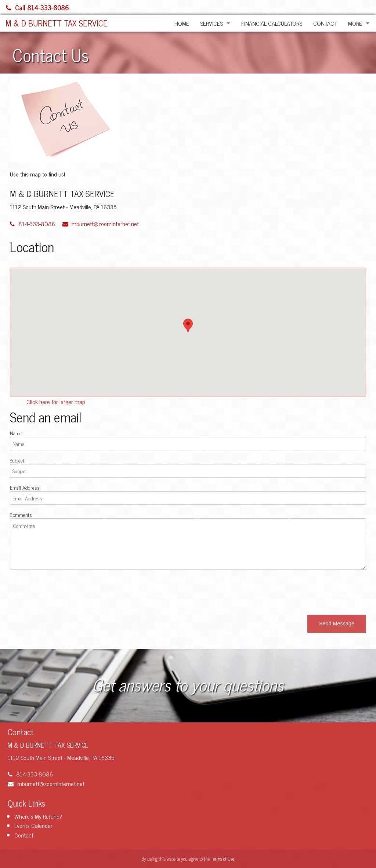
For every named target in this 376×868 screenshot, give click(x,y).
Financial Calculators (272, 23)
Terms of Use (223, 859)
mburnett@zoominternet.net (101, 224)
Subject (17, 460)
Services (211, 23)
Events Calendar (33, 825)
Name (16, 433)
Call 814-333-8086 (37, 7)
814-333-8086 (32, 224)
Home (182, 23)
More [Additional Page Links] (355, 23)
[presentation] (66, 590)
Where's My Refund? (38, 816)
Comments (21, 515)
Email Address (25, 487)
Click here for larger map (56, 401)
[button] (337, 624)
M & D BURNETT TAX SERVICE (57, 23)
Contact (325, 23)
